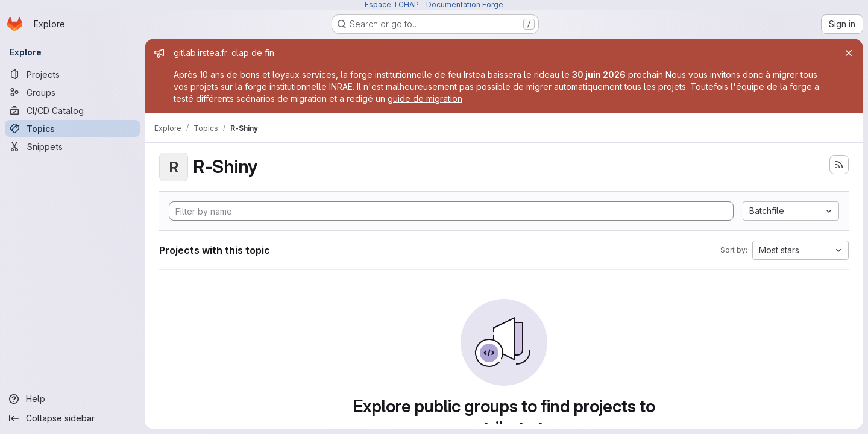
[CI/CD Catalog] (72, 110)
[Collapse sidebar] (72, 418)
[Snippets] (72, 146)
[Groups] (72, 92)
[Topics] (72, 128)
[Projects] (72, 74)
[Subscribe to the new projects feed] (839, 165)
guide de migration (425, 99)
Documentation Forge (465, 5)
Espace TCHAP (392, 5)
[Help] (72, 399)
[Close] (849, 53)
